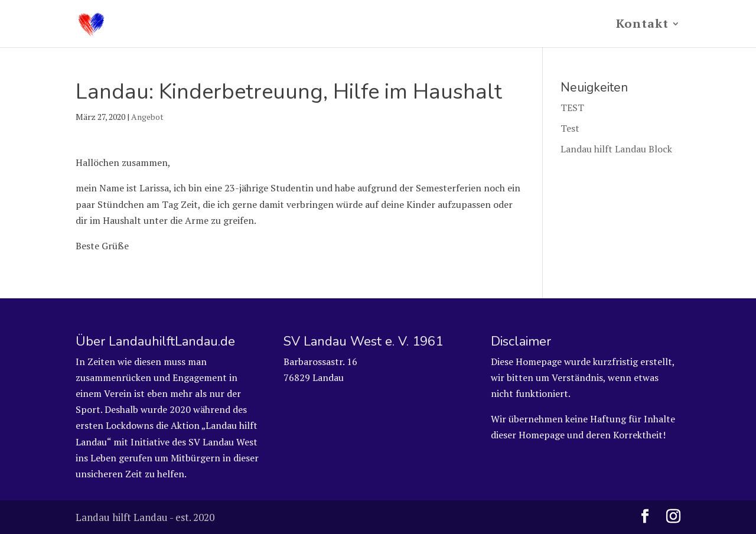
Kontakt (642, 25)
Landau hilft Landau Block (616, 149)
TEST (572, 108)
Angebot (147, 117)
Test (570, 128)
